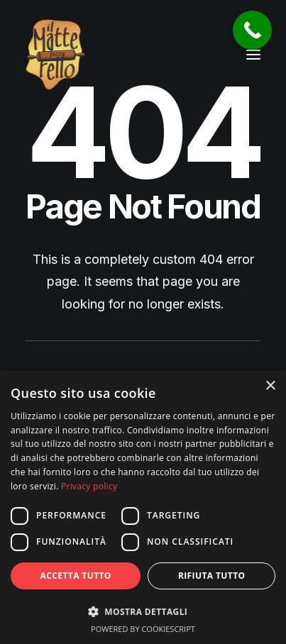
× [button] (270, 386)
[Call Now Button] (252, 30)
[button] (253, 55)
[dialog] (143, 507)
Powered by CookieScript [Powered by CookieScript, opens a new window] (143, 629)
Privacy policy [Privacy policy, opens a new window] (89, 486)
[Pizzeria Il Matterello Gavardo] (55, 55)
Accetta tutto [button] (76, 576)
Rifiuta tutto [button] (212, 576)
